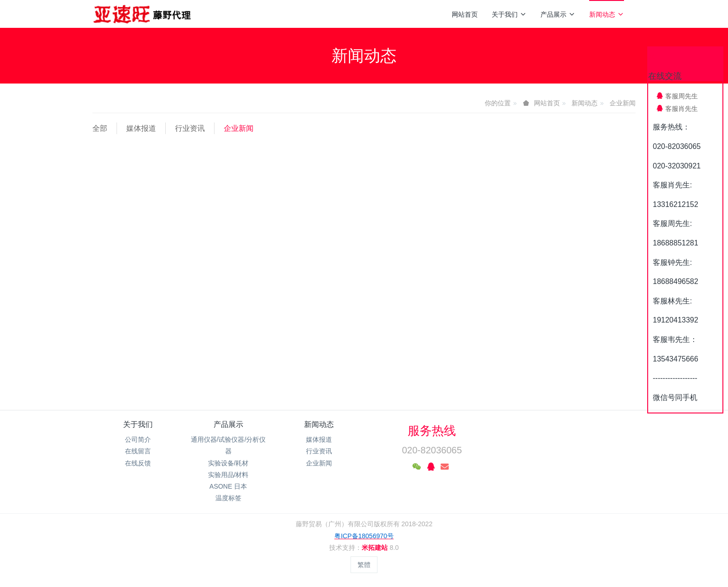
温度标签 (228, 498)
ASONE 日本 (228, 486)
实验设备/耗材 (228, 463)
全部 (100, 128)
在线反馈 (138, 463)
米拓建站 (376, 548)
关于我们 (509, 14)
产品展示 (558, 14)
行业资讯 (190, 128)
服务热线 (432, 431)
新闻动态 (607, 14)
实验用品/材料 (228, 475)
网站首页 (465, 14)
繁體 (364, 565)
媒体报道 (141, 128)
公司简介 (138, 439)
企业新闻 (623, 103)
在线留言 (138, 451)
